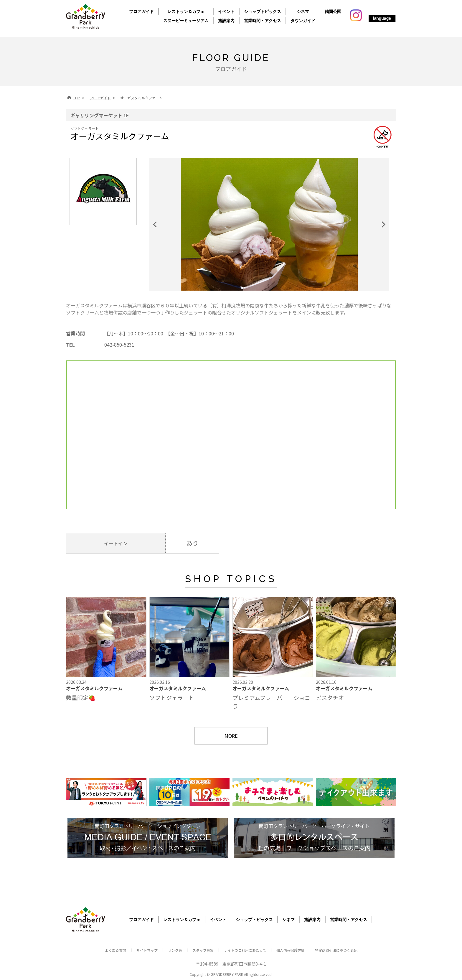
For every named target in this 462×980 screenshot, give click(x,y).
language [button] (382, 18)
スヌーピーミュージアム (186, 21)
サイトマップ (147, 950)
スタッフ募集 (203, 950)
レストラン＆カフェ (186, 11)
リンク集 (175, 950)
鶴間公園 (333, 11)
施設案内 (226, 21)
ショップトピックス (263, 11)
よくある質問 (115, 950)
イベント (226, 11)
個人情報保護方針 (291, 950)
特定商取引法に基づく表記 (336, 950)
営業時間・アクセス (263, 21)
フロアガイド (141, 11)
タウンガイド (303, 21)
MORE (231, 736)
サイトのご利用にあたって (245, 950)
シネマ (303, 11)
